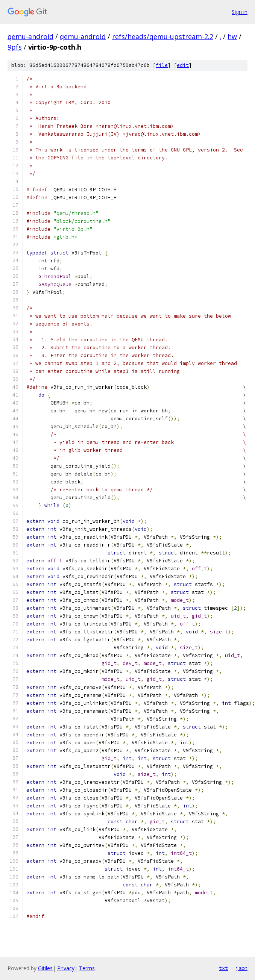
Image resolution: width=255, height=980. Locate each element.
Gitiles (45, 968)
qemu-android (30, 36)
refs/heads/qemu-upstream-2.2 (163, 36)
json (241, 968)
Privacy (66, 968)
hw (232, 36)
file (162, 65)
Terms (87, 968)
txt (223, 968)
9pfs (15, 47)
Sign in (240, 12)
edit (183, 65)
